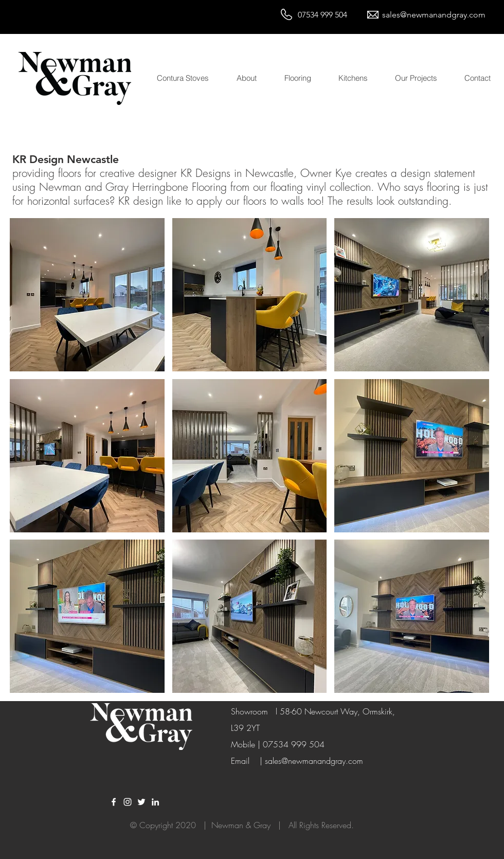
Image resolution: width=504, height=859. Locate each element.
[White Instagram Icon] (128, 802)
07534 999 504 (322, 15)
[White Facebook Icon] (114, 802)
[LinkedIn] (155, 802)
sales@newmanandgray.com (434, 15)
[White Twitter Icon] (141, 802)
